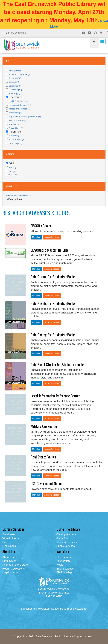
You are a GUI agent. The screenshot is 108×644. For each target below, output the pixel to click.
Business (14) (15, 78)
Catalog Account (66, 534)
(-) (7, 199)
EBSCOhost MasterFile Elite (50, 250)
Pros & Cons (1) (16, 128)
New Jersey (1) (15, 124)
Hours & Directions (14, 569)
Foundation (63, 561)
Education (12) (15, 90)
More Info (36, 237)
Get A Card (63, 538)
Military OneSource (44, 426)
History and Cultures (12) (20, 105)
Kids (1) (12, 171)
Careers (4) (14, 82)
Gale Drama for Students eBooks (53, 277)
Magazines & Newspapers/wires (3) (25, 117)
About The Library (13, 557)
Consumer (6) (15, 86)
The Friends (64, 557)
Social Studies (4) (17, 140)
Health (60, 565)
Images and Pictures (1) (19, 109)
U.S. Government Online (47, 483)
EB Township (64, 572)
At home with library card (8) (19, 196)
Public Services (66, 546)
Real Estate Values (43, 457)
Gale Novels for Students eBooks (53, 303)
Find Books (9, 546)
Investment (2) (15, 113)
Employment (10, 561)
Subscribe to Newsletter (35, 609)
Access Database (52, 237)
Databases (9, 534)
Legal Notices (10, 572)
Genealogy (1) (15, 93)
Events (6, 542)
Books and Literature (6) (19, 74)
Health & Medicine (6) (18, 101)
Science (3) (14, 136)
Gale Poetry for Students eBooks (53, 335)
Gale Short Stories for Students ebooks (57, 364)
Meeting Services (67, 542)
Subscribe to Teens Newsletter (69, 609)
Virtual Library (11, 538)
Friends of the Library (15, 565)
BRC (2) (12, 168)
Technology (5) (15, 143)
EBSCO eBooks (41, 226)
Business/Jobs (65, 569)
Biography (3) (15, 70)
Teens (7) (13, 175)
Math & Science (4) (17, 120)
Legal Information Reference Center (55, 396)
